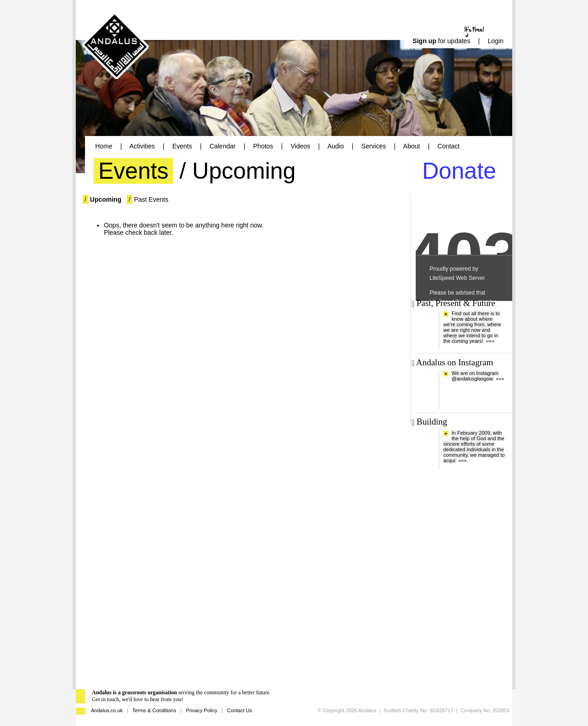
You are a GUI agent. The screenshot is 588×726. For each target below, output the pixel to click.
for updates (441, 41)
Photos (263, 146)
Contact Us (239, 710)
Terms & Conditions (154, 710)
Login (496, 41)
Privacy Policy (202, 710)
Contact (448, 146)
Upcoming (106, 199)
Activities (142, 146)
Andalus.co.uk (107, 710)
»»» (490, 341)
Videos (301, 146)
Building (432, 422)
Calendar (223, 146)
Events (182, 146)
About (412, 146)
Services (374, 146)
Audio (336, 146)
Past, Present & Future (456, 303)
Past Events (151, 199)
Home (104, 146)
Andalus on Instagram (455, 362)
